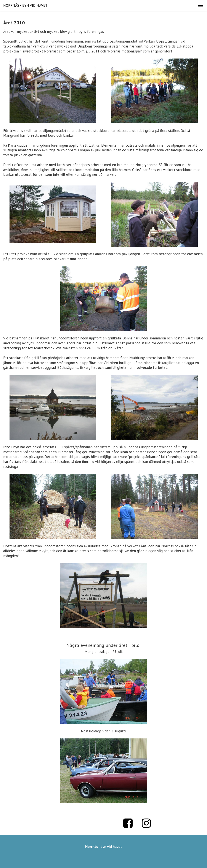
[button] (200, 5)
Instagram (146, 823)
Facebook (128, 823)
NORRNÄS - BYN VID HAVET (25, 5)
